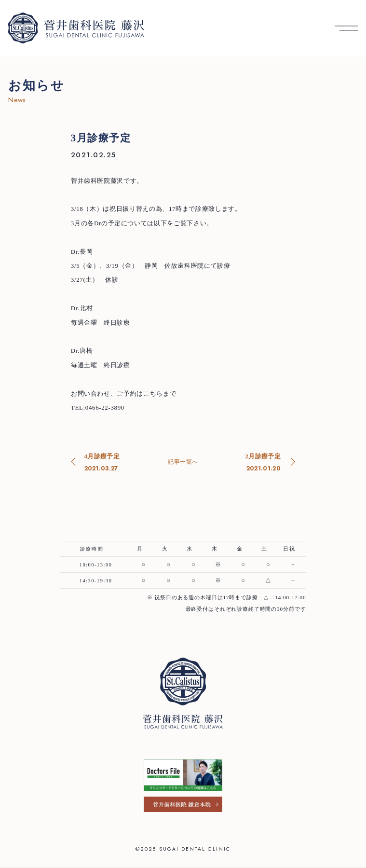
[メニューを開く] (346, 28)
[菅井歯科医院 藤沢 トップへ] (76, 28)
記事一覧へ (183, 462)
